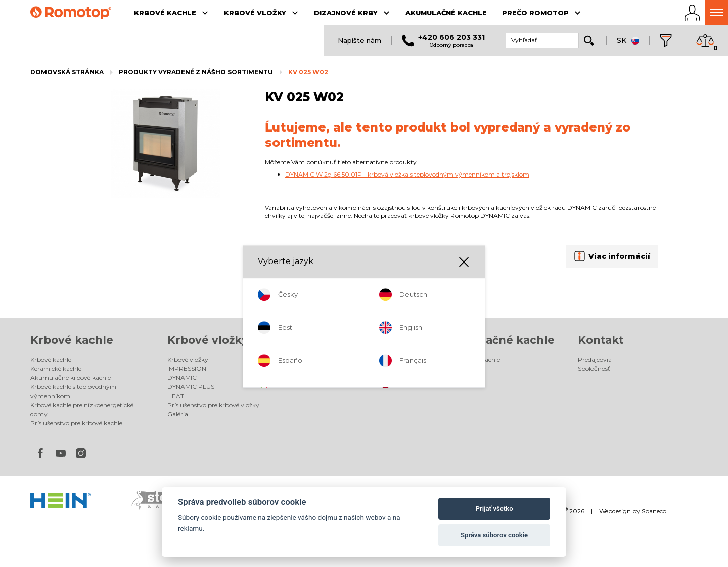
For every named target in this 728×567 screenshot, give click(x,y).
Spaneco (654, 511)
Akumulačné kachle (498, 340)
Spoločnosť (594, 368)
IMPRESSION (187, 368)
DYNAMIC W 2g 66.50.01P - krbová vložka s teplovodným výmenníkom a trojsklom (407, 174)
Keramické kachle (56, 368)
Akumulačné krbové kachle (71, 378)
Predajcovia (595, 359)
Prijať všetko (494, 509)
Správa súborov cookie (494, 535)
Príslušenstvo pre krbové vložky (213, 405)
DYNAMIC (182, 378)
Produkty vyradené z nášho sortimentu (196, 72)
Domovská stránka (67, 72)
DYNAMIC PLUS (191, 387)
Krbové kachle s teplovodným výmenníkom (73, 391)
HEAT (176, 396)
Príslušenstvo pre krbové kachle (76, 423)
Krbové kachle (72, 340)
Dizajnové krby (347, 340)
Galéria (178, 414)
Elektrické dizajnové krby (341, 368)
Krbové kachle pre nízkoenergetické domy (82, 409)
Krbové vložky (208, 340)
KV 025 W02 (308, 72)
